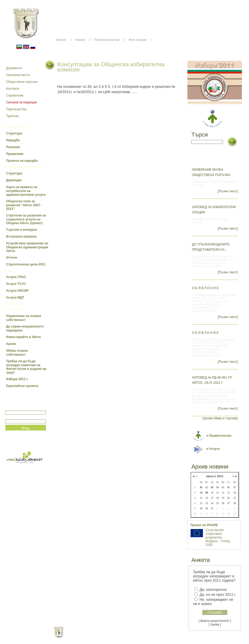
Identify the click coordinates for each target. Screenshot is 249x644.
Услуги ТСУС (16, 284)
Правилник (15, 154)
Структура (14, 133)
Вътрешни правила (21, 237)
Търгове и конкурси (22, 230)
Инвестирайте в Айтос (24, 337)
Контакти (13, 89)
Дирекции (14, 180)
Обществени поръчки (22, 82)
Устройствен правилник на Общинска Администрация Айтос (27, 247)
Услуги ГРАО (16, 277)
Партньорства (16, 109)
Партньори (129, 636)
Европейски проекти (22, 386)
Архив (11, 344)
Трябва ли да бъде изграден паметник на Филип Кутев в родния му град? (26, 367)
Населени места (18, 75)
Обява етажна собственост (17, 353)
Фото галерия (138, 40)
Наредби (13, 140)
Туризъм (12, 116)
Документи (14, 68)
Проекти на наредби (22, 161)
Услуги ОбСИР (17, 291)
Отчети (12, 258)
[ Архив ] (215, 625)
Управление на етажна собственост (24, 318)
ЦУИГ (8, 271)
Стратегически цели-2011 (26, 264)
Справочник (15, 95)
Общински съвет (16, 127)
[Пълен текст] (228, 191)
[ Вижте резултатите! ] (215, 621)
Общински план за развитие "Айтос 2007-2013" (24, 205)
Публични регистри (107, 40)
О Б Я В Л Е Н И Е (205, 288)
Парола (11, 417)
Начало (61, 40)
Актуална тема (15, 310)
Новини (80, 40)
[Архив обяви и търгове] (220, 418)
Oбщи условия (104, 636)
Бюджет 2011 (14, 304)
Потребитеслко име (21, 408)
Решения (13, 147)
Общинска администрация (24, 167)
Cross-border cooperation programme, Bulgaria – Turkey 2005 (218, 537)
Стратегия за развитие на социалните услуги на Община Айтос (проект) (26, 219)
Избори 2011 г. (17, 379)
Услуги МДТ (15, 298)
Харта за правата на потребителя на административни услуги (26, 191)
